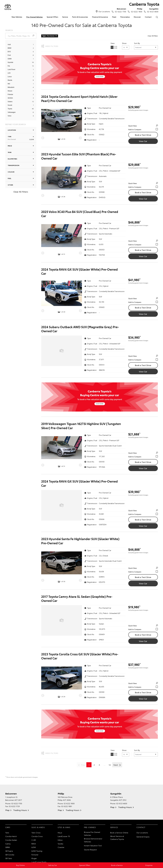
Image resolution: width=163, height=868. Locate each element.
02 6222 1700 (120, 10)
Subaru (10, 102)
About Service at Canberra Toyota (117, 838)
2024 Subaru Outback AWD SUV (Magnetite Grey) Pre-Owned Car (80, 329)
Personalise (125, 17)
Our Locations (104, 11)
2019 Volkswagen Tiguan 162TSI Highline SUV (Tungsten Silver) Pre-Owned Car (81, 426)
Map (7, 810)
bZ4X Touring (37, 851)
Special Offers (52, 17)
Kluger (34, 858)
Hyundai (10, 62)
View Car (143, 141)
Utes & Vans (64, 827)
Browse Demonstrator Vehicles (93, 840)
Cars (8, 827)
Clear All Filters (21, 192)
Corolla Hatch (11, 836)
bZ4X (34, 847)
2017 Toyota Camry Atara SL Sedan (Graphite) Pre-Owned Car (77, 599)
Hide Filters (50, 46)
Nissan (10, 91)
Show (124, 43)
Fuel (21, 178)
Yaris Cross (36, 833)
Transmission (21, 165)
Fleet (114, 17)
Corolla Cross (37, 836)
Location (21, 130)
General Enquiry (143, 837)
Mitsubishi (11, 87)
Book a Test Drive (143, 135)
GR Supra (9, 851)
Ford (9, 55)
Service (65, 17)
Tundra (60, 844)
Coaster (61, 847)
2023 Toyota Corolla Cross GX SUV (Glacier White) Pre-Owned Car (80, 656)
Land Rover (12, 69)
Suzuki (10, 105)
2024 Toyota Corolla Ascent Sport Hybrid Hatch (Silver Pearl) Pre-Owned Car (79, 99)
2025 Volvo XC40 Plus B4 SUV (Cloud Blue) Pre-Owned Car (80, 214)
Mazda (10, 80)
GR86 (8, 847)
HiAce (60, 840)
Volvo (10, 116)
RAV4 (34, 844)
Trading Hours (20, 810)
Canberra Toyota (144, 4)
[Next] (80, 138)
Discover (137, 17)
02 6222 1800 (136, 10)
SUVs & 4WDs (38, 827)
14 (110, 765)
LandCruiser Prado (39, 862)
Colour (21, 172)
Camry (8, 844)
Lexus (10, 77)
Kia (9, 66)
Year (21, 152)
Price (21, 146)
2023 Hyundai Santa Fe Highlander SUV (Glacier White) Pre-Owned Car (80, 541)
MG (9, 84)
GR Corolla (10, 855)
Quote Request (90, 850)
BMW (10, 48)
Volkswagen (12, 112)
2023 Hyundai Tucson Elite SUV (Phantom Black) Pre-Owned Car (79, 156)
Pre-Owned (90, 827)
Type (21, 138)
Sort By (137, 43)
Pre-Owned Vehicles (35, 17)
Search (156, 17)
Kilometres (21, 159)
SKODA (10, 98)
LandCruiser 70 (64, 836)
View (113, 43)
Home (5, 16)
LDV (9, 73)
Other (21, 185)
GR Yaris (9, 858)
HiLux (60, 833)
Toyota (10, 109)
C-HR (34, 840)
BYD (9, 52)
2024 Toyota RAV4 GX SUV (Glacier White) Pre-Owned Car (79, 271)
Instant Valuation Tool (93, 845)
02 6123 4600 (152, 10)
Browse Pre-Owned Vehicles (92, 834)
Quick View (143, 126)
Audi (9, 45)
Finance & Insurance (100, 17)
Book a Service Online (119, 833)
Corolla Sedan (11, 840)
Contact (148, 17)
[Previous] (43, 138)
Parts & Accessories (80, 17)
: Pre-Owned (50, 36)
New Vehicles (17, 17)
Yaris (7, 833)
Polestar (10, 94)
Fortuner (35, 855)
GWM (10, 59)
